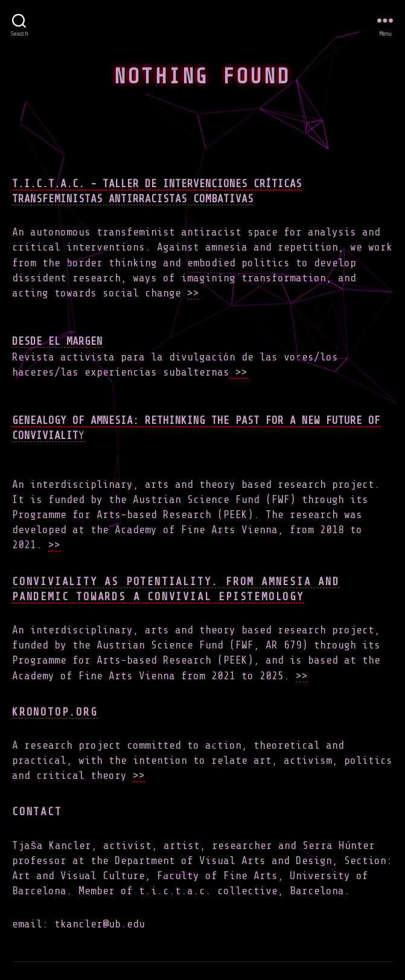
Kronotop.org (55, 712)
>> (193, 293)
